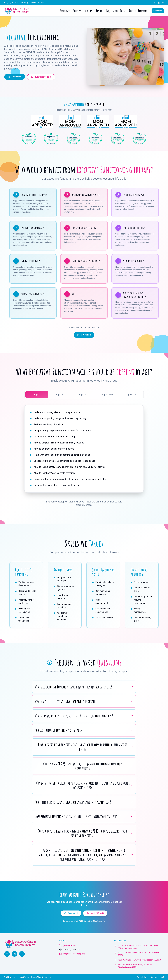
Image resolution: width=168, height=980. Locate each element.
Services (65, 11)
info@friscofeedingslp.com (74, 954)
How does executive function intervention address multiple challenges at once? (86, 747)
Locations (89, 11)
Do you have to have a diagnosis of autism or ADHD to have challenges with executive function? (86, 833)
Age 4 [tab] (37, 395)
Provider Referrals (138, 11)
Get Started (158, 11)
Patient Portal (119, 11)
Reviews (100, 11)
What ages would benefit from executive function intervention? (84, 716)
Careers (154, 977)
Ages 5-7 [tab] (60, 395)
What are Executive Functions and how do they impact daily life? (84, 687)
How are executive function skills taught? (84, 730)
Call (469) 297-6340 (41, 77)
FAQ (108, 11)
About (77, 11)
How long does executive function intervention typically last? (84, 802)
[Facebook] (155, 3)
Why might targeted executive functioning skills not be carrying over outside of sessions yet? (85, 785)
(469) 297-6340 (95, 913)
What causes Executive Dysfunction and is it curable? (84, 701)
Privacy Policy (142, 977)
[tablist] (84, 395)
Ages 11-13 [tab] (108, 395)
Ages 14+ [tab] (131, 395)
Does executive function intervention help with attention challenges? (84, 817)
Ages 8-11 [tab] (84, 395)
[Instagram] (159, 3)
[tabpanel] (84, 449)
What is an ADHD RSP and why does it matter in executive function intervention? (88, 766)
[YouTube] (163, 3)
